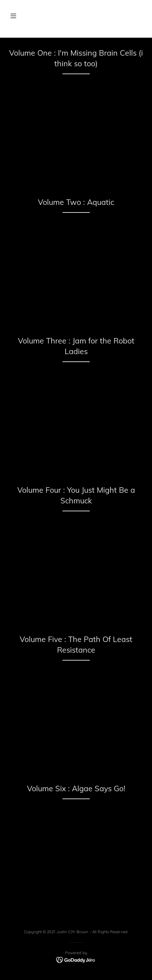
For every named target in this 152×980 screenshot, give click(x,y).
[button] (13, 16)
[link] (76, 960)
